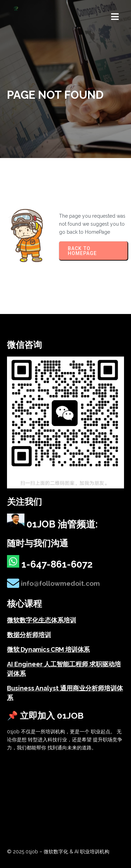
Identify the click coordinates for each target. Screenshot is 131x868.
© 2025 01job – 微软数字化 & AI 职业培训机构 (58, 852)
